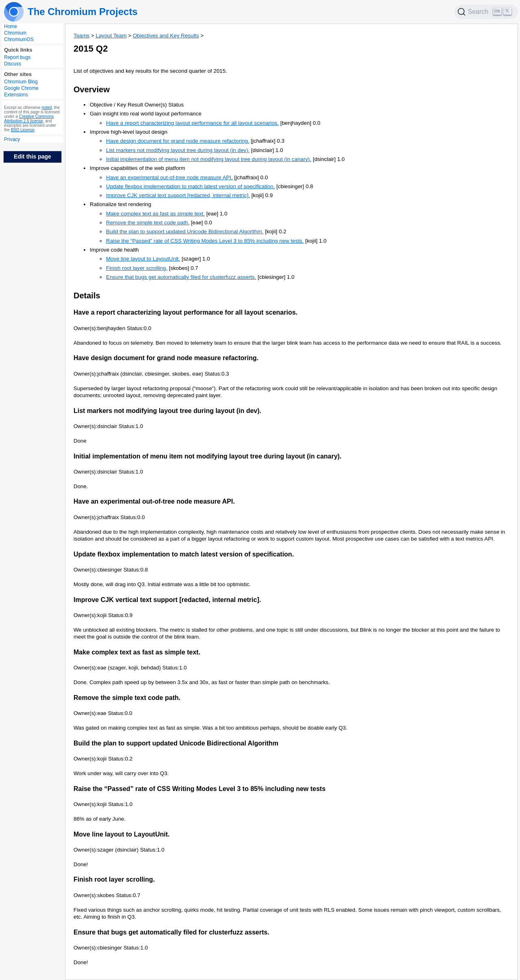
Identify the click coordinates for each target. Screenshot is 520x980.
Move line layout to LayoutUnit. (143, 259)
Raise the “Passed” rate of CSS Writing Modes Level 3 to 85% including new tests (199, 789)
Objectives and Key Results (166, 36)
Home (11, 26)
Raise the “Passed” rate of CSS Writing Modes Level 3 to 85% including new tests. (205, 241)
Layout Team (111, 36)
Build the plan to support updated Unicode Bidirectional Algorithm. (185, 231)
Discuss (13, 64)
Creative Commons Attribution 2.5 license (29, 119)
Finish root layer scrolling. (137, 268)
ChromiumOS (19, 39)
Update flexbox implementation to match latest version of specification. (191, 186)
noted (47, 108)
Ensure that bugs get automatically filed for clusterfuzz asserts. (181, 277)
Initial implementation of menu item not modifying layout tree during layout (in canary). (209, 159)
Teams (81, 36)
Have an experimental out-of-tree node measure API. (169, 177)
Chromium (15, 33)
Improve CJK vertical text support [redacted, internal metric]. (178, 195)
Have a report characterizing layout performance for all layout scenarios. (192, 123)
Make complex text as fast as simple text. (155, 214)
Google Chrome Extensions (21, 91)
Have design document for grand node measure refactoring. (178, 141)
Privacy (12, 139)
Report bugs (17, 57)
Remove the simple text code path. (148, 223)
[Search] (486, 12)
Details (87, 296)
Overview (92, 89)
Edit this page (32, 156)
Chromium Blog (21, 82)
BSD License (23, 130)
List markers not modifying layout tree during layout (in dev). (178, 150)
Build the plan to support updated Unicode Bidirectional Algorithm (176, 743)
